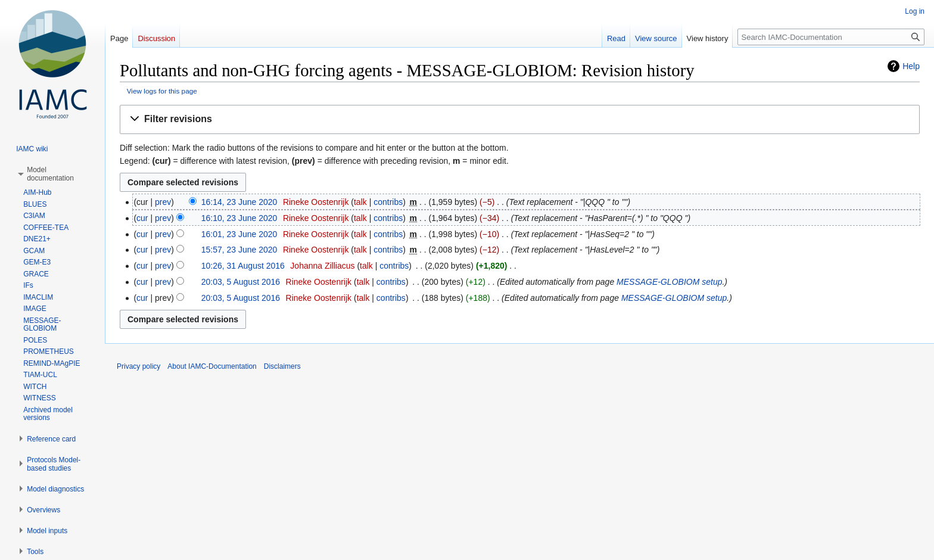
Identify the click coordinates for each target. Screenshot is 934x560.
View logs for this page (162, 91)
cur (142, 218)
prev (163, 202)
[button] (520, 119)
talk (360, 202)
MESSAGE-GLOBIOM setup (669, 282)
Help (911, 66)
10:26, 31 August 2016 (243, 266)
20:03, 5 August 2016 (241, 282)
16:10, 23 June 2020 (239, 218)
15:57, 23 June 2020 (239, 250)
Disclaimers (282, 366)
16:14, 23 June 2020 (239, 202)
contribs (388, 202)
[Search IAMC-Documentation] (831, 37)
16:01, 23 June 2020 (239, 234)
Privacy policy (138, 366)
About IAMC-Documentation (212, 366)
